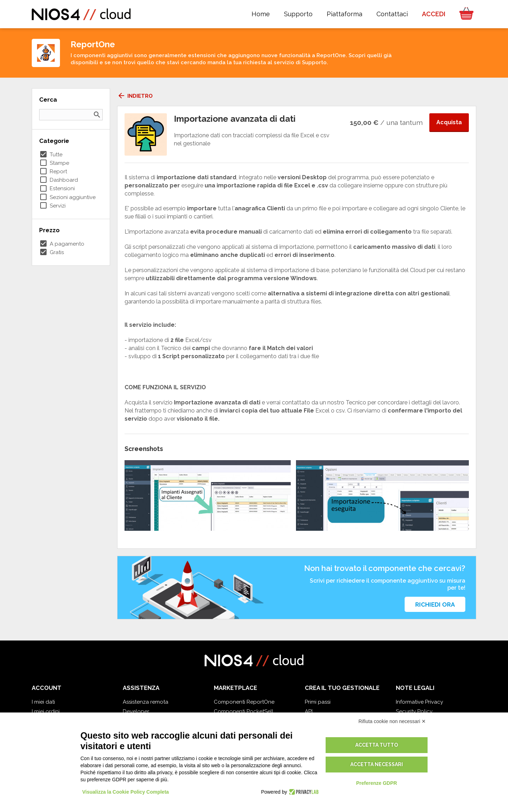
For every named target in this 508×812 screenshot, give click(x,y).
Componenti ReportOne (244, 702)
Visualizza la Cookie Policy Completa (126, 792)
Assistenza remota (146, 702)
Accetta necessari (377, 764)
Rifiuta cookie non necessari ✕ (392, 721)
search (97, 115)
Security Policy (414, 711)
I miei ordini (46, 711)
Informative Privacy (419, 702)
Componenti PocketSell (244, 711)
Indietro (135, 96)
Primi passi (318, 702)
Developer (136, 711)
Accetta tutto (377, 745)
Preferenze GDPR (376, 783)
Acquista (449, 122)
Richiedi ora (435, 605)
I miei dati (43, 702)
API (309, 711)
